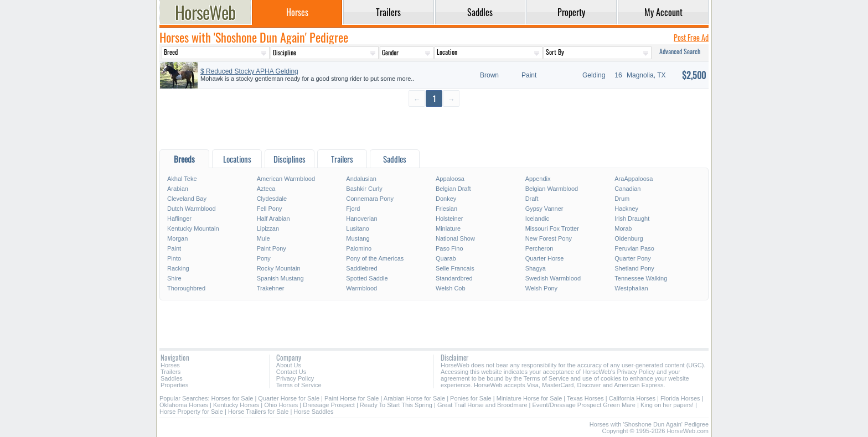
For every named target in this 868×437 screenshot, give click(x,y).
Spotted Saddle (367, 278)
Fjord (353, 209)
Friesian (446, 209)
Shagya (536, 268)
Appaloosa (450, 179)
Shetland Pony (634, 268)
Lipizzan (268, 228)
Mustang (358, 238)
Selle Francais (455, 268)
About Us (289, 365)
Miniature (448, 228)
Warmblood (361, 288)
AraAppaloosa (634, 179)
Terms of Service (299, 385)
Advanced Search (680, 51)
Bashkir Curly (364, 189)
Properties (174, 385)
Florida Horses (680, 398)
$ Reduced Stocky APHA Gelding (249, 71)
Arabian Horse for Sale (414, 398)
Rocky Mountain (279, 268)
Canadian (627, 189)
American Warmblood (286, 179)
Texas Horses (585, 398)
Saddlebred (361, 268)
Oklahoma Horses (184, 405)
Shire (174, 278)
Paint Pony (272, 248)
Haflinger (179, 218)
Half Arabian (273, 218)
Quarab (446, 258)
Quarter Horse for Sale (289, 398)
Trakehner (271, 288)
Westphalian (631, 288)
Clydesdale (272, 199)
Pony (264, 258)
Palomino (359, 248)
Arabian (178, 189)
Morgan (177, 238)
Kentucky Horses (236, 405)
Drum (622, 199)
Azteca (266, 189)
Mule (263, 238)
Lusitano (358, 228)
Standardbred (454, 278)
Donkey (446, 199)
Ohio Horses (281, 405)
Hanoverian (361, 218)
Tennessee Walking (641, 278)
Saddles (172, 378)
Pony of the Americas (375, 258)
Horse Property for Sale (191, 412)
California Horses (632, 398)
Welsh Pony (542, 288)
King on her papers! (667, 405)
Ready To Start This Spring (396, 405)
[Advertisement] (434, 128)
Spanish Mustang (280, 278)
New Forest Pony (549, 238)
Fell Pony (270, 209)
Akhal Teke (182, 179)
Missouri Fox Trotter (552, 228)
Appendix (538, 179)
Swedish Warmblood (553, 278)
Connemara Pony (370, 199)
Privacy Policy (295, 378)
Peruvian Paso (634, 248)
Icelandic (537, 218)
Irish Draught (632, 218)
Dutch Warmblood (192, 209)
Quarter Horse (545, 258)
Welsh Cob (451, 288)
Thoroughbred (186, 288)
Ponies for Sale (471, 398)
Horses (170, 365)
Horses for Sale (232, 398)
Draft (532, 199)
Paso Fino (449, 248)
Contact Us (291, 372)
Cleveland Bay (187, 199)
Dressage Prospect (329, 405)
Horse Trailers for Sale (258, 412)
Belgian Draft (453, 189)
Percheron (539, 248)
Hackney (626, 209)
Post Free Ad (691, 37)
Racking (178, 268)
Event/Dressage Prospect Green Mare (584, 405)
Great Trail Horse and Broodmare (482, 405)
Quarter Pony (632, 258)
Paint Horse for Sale (352, 398)
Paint (174, 248)
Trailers (170, 372)
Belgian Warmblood (552, 189)
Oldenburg (629, 238)
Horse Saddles (313, 412)
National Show (455, 238)
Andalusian (361, 179)
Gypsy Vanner (544, 209)
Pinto (174, 258)
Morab (623, 228)
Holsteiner (449, 218)
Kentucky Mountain (193, 228)
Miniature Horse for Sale (529, 398)
